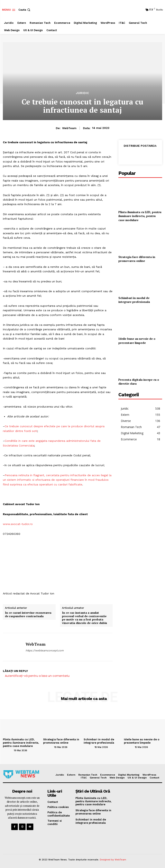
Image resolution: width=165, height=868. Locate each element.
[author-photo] (8, 750)
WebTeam (69, 128)
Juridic (82, 93)
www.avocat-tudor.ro (18, 524)
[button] (25, 10)
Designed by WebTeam (113, 859)
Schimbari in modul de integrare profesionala (134, 300)
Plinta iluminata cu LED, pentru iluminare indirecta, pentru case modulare (140, 216)
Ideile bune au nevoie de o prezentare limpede (137, 341)
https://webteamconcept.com (45, 650)
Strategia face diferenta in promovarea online (137, 259)
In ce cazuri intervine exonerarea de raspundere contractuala (28, 615)
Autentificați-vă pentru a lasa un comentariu (37, 676)
